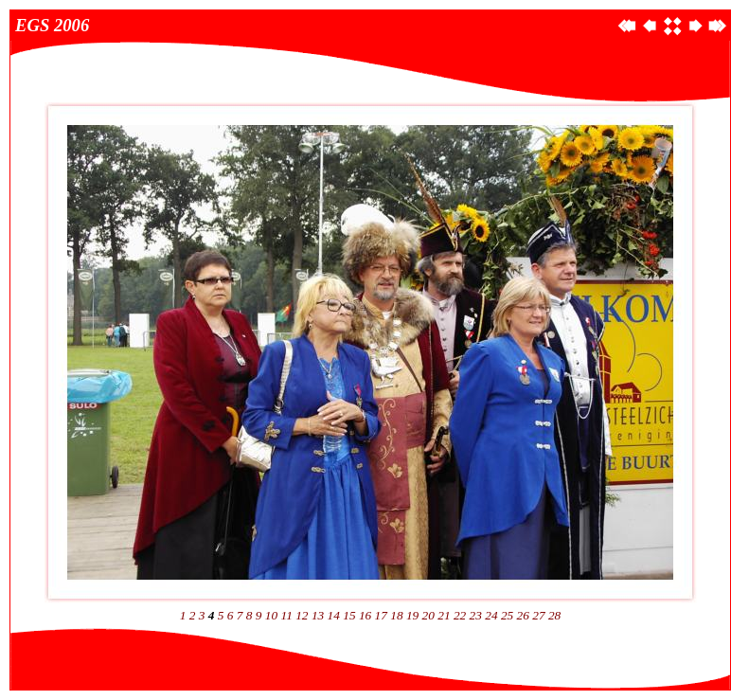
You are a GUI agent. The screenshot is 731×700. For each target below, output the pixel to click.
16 (365, 615)
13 (318, 615)
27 (538, 615)
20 (428, 615)
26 (523, 615)
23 (476, 615)
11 (287, 615)
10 (271, 615)
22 (460, 615)
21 (444, 615)
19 (412, 615)
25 (507, 615)
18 (396, 615)
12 (302, 615)
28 (554, 615)
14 (334, 615)
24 (491, 615)
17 (381, 615)
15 (349, 615)
